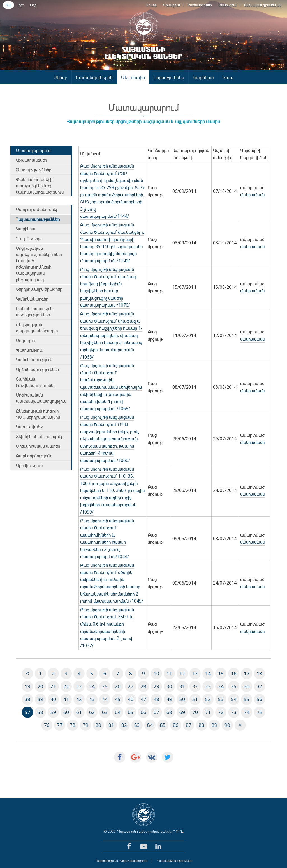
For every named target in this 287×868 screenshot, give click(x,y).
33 (208, 686)
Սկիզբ (60, 77)
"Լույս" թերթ (28, 239)
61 (79, 712)
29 (156, 686)
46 (131, 699)
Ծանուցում (227, 5)
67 (156, 712)
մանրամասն (252, 195)
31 (182, 686)
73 (234, 712)
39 (40, 699)
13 (195, 673)
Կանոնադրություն (34, 359)
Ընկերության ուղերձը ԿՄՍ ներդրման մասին (38, 414)
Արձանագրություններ (37, 369)
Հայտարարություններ (38, 219)
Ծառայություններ (34, 170)
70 (195, 712)
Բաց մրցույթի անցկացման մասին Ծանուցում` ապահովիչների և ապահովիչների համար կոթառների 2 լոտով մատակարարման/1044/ (107, 539)
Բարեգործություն (33, 456)
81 (111, 725)
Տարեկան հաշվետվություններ (36, 382)
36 (247, 686)
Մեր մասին (133, 77)
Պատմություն (30, 350)
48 (156, 699)
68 (169, 712)
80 (98, 725)
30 (169, 686)
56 (260, 699)
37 (260, 686)
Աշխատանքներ (31, 160)
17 (247, 673)
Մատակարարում (33, 150)
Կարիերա (203, 77)
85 (163, 725)
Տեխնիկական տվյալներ (40, 436)
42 (79, 699)
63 (105, 712)
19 (27, 686)
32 (195, 686)
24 (92, 686)
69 (182, 712)
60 (66, 712)
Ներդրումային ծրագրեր (39, 289)
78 (73, 725)
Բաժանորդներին (94, 77)
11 (169, 673)
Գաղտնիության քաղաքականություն (122, 861)
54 (234, 699)
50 (182, 699)
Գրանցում (172, 5)
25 (105, 686)
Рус (21, 5)
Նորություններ (169, 77)
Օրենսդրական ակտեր (38, 446)
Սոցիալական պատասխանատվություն (41, 398)
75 (260, 712)
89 (214, 725)
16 (234, 673)
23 (79, 686)
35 (234, 686)
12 (182, 673)
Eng (33, 5)
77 (60, 725)
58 (40, 712)
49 (169, 699)
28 (143, 686)
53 (221, 699)
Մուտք (151, 5)
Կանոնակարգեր (32, 299)
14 (208, 673)
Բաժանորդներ (200, 5)
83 (137, 725)
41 (66, 699)
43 (92, 699)
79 (85, 725)
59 (53, 712)
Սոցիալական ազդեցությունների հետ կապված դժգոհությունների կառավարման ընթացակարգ (39, 264)
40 (53, 699)
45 (118, 699)
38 (27, 699)
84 (150, 725)
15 (221, 673)
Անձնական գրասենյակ (263, 5)
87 (189, 725)
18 (260, 673)
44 (105, 699)
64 (118, 712)
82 (124, 725)
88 (202, 725)
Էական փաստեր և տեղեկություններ (35, 312)
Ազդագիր (25, 340)
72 (221, 712)
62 (92, 712)
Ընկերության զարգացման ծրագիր (37, 327)
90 (227, 725)
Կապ (228, 77)
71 (208, 712)
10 (156, 673)
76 (47, 725)
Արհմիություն (29, 465)
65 (131, 712)
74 (247, 712)
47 (143, 699)
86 (176, 725)
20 (40, 686)
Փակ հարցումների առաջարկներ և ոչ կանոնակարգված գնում (40, 186)
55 (247, 699)
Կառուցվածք (29, 427)
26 (118, 686)
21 (53, 686)
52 (208, 699)
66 (143, 712)
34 (221, 686)
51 (195, 699)
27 (131, 686)
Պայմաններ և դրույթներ (174, 861)
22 (66, 686)
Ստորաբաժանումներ (37, 209)
